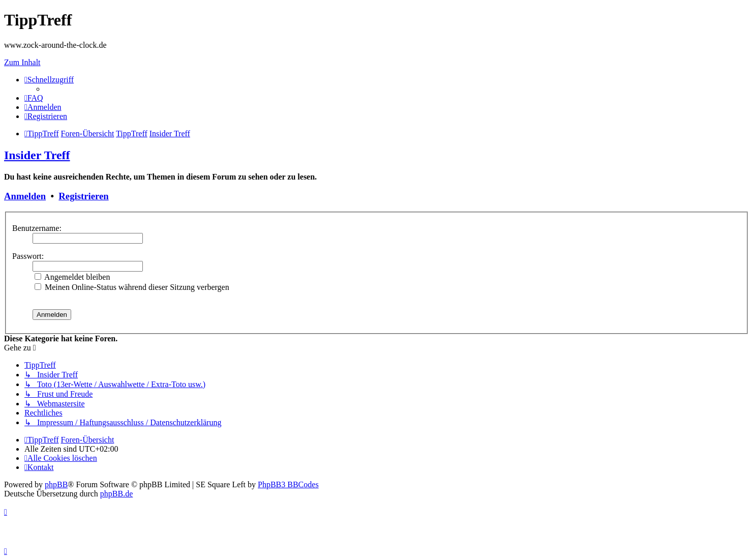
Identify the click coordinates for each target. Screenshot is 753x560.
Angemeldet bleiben (72, 277)
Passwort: (28, 256)
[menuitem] (34, 98)
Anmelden (25, 196)
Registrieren (83, 196)
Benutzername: (37, 228)
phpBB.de (116, 494)
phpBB (56, 484)
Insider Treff (37, 155)
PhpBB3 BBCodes (288, 484)
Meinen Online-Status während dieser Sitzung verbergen (132, 287)
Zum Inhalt (22, 62)
